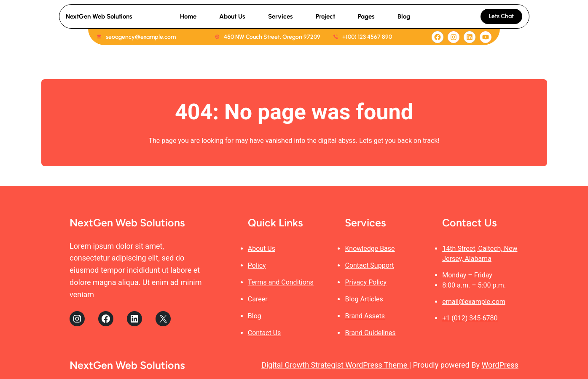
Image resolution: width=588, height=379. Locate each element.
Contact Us (264, 333)
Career (258, 299)
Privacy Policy (366, 282)
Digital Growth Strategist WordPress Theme (335, 365)
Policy (257, 265)
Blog (255, 316)
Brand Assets (365, 316)
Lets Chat (501, 16)
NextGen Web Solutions (99, 16)
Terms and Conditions (281, 282)
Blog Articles (364, 299)
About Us (262, 249)
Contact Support (369, 265)
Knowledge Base (370, 249)
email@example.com (474, 302)
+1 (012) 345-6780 (470, 318)
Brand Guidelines (370, 333)
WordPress (500, 365)
